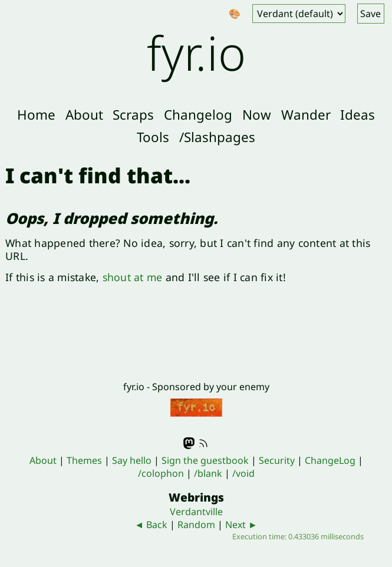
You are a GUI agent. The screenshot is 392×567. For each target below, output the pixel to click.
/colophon (161, 473)
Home (36, 115)
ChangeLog (330, 460)
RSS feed (203, 443)
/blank (208, 473)
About (84, 115)
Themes (84, 460)
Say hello (132, 460)
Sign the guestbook (205, 460)
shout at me (133, 277)
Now (257, 115)
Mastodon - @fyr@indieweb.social (189, 443)
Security (277, 460)
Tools (153, 137)
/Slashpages (217, 137)
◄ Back (151, 525)
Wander (306, 115)
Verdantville (196, 512)
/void (243, 473)
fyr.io (196, 52)
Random (196, 525)
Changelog (198, 115)
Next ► (241, 525)
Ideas (358, 115)
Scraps (133, 115)
